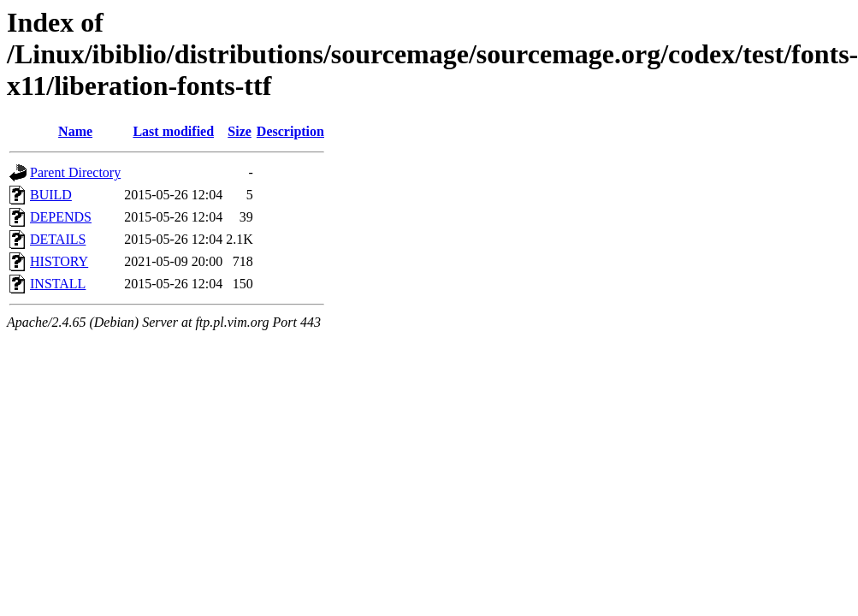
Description (290, 131)
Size (240, 131)
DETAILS (58, 239)
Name (75, 131)
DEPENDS (61, 217)
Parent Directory (75, 172)
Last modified (173, 131)
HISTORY (59, 261)
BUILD (51, 195)
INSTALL (58, 284)
